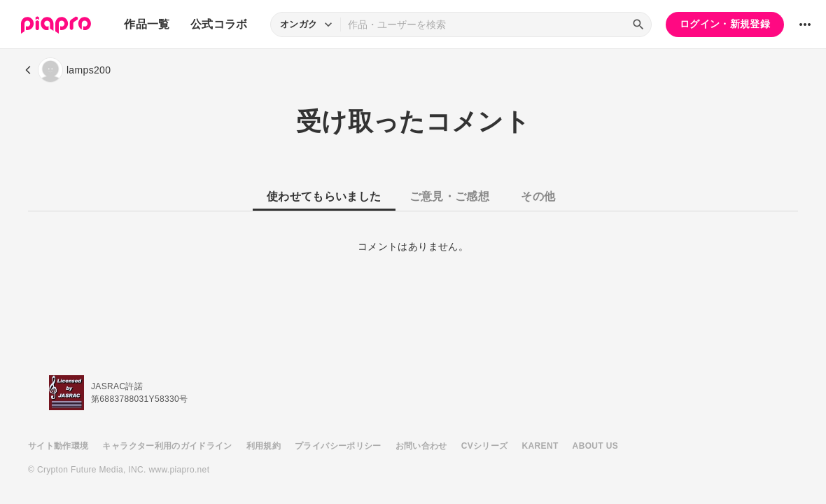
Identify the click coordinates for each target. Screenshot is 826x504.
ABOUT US (595, 446)
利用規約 (264, 446)
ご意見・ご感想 (449, 196)
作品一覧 (147, 24)
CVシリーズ (485, 446)
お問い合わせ (421, 446)
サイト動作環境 (58, 446)
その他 (538, 196)
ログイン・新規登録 (725, 24)
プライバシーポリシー (338, 446)
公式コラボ (219, 24)
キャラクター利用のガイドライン (167, 446)
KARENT (540, 446)
